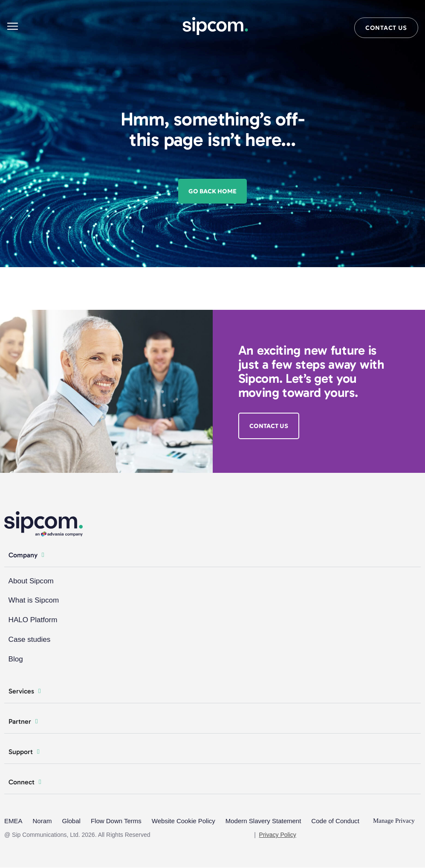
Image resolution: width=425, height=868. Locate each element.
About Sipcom (31, 581)
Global (71, 821)
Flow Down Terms (116, 821)
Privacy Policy (278, 835)
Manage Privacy (394, 821)
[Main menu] (13, 26)
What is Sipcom (34, 601)
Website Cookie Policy (184, 821)
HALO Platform (33, 620)
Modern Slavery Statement (263, 821)
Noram (42, 821)
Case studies (29, 640)
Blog (16, 660)
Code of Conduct (335, 821)
